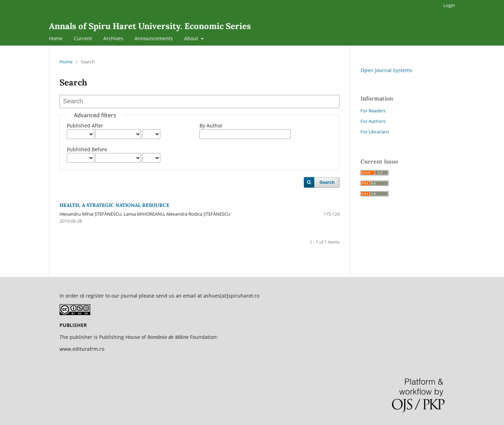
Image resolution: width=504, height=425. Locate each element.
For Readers (373, 111)
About (192, 38)
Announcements (154, 38)
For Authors (373, 121)
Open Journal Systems (386, 70)
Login (449, 5)
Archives (113, 38)
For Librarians (375, 132)
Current (83, 38)
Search (327, 182)
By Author (211, 126)
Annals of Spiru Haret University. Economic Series (150, 26)
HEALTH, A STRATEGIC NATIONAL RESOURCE (114, 205)
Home (56, 38)
